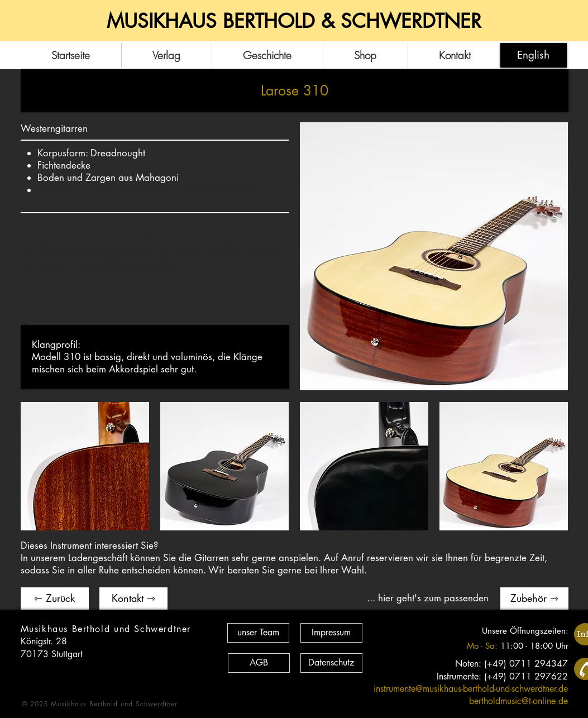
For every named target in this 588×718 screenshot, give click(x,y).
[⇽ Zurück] (55, 599)
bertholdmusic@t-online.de (518, 701)
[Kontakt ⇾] (133, 599)
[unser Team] (258, 633)
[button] (85, 466)
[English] (534, 55)
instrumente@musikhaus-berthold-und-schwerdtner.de (471, 689)
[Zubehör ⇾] (534, 599)
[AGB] (259, 663)
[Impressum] (331, 633)
